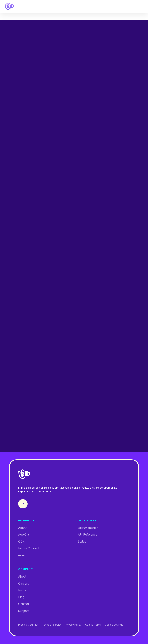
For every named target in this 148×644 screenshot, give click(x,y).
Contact (24, 604)
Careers (24, 583)
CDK (21, 542)
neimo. (23, 555)
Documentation (88, 528)
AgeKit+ (24, 535)
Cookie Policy (93, 625)
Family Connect (29, 548)
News (22, 590)
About (22, 576)
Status (82, 542)
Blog (21, 597)
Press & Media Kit (28, 625)
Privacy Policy (73, 625)
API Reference (88, 535)
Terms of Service (52, 625)
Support (24, 611)
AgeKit (23, 528)
